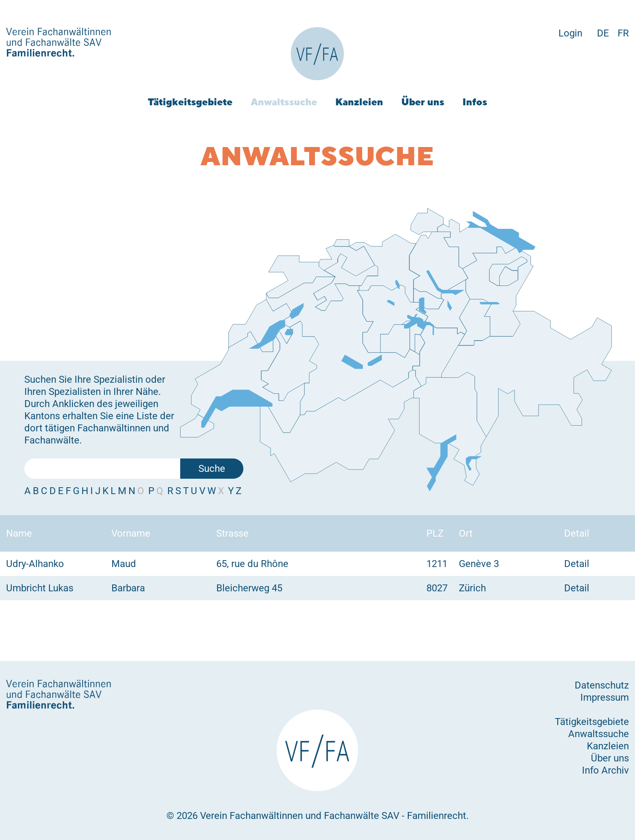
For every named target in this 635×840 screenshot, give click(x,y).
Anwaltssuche (284, 102)
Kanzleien (359, 102)
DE (603, 33)
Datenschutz (602, 685)
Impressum (605, 697)
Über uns (423, 102)
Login (570, 33)
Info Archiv (605, 770)
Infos (475, 102)
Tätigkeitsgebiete (190, 102)
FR (623, 33)
